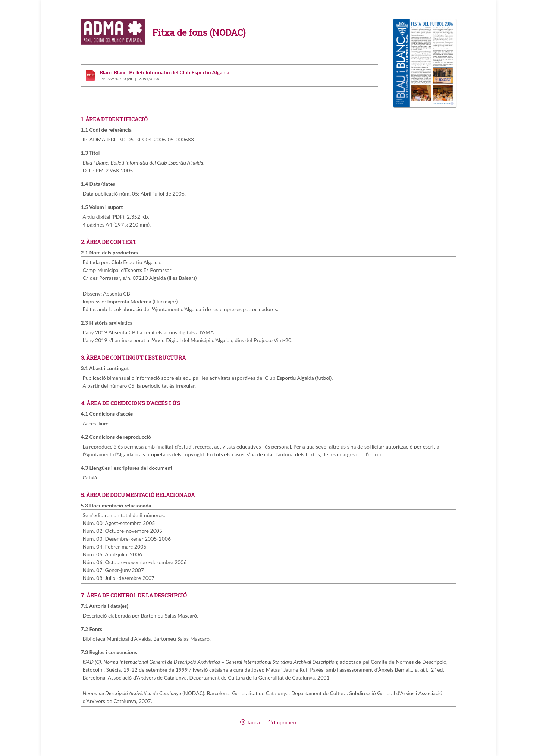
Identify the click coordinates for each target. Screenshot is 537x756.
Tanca (250, 722)
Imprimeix (282, 722)
